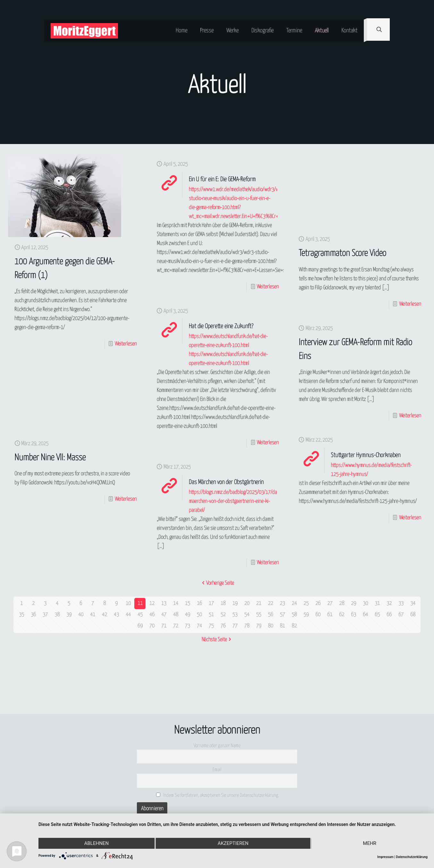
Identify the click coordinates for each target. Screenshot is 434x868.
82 (294, 626)
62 (342, 615)
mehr (370, 843)
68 (413, 615)
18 (223, 604)
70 (152, 626)
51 (211, 615)
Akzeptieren (233, 843)
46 (152, 615)
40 (81, 615)
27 (330, 604)
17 (211, 604)
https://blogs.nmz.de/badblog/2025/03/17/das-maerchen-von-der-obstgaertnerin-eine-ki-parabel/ (235, 502)
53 (235, 615)
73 (188, 626)
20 (247, 604)
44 (128, 615)
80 (271, 626)
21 (259, 604)
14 (176, 604)
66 (389, 615)
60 (318, 615)
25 (306, 604)
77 (235, 626)
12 (152, 604)
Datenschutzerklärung (412, 857)
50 (199, 615)
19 (235, 604)
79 (259, 626)
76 (223, 626)
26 (318, 604)
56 (271, 615)
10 (128, 604)
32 (389, 604)
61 (330, 615)
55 (259, 615)
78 (247, 626)
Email (217, 770)
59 (306, 615)
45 (140, 615)
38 (57, 615)
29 (354, 604)
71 (164, 626)
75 (211, 626)
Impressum (385, 857)
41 (93, 615)
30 (365, 604)
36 (33, 615)
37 (45, 615)
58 (294, 615)
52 (223, 615)
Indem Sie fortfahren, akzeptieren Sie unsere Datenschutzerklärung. (218, 795)
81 (282, 626)
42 (104, 615)
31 (377, 604)
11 (140, 604)
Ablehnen (96, 843)
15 (188, 604)
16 (199, 604)
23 (282, 604)
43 (116, 615)
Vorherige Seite (217, 583)
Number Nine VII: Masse (50, 458)
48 (176, 615)
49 (188, 615)
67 (401, 615)
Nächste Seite (217, 640)
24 (294, 604)
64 (365, 615)
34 (413, 604)
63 (354, 615)
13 (164, 604)
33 (401, 604)
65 (377, 615)
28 (342, 604)
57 (282, 615)
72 (176, 626)
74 (199, 626)
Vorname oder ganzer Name (217, 746)
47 (164, 615)
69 (140, 626)
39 (69, 615)
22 (271, 604)
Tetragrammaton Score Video (342, 254)
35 (21, 615)
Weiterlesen (126, 344)
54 (247, 615)
